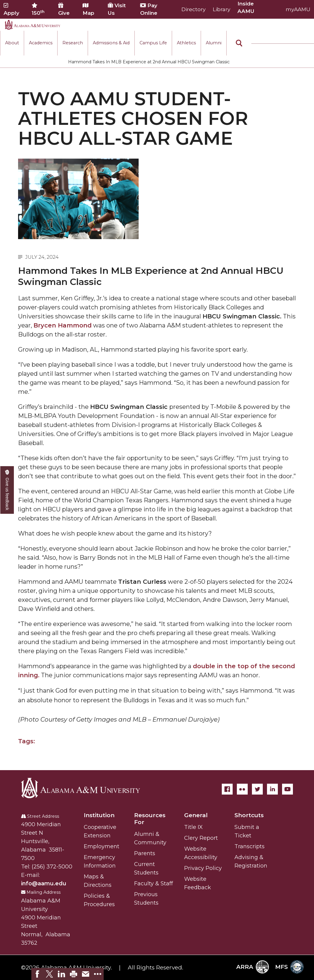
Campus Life (153, 43)
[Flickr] (242, 789)
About (12, 43)
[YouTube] (287, 789)
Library (221, 9)
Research (73, 43)
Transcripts (250, 846)
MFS (289, 967)
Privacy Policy (203, 868)
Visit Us (117, 9)
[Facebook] (227, 789)
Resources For (150, 819)
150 (38, 9)
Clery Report (201, 838)
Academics (41, 43)
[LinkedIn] (272, 789)
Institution (99, 815)
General (196, 815)
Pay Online (149, 9)
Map (88, 9)
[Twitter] (257, 789)
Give (64, 9)
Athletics (186, 43)
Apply (11, 9)
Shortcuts (249, 815)
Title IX (193, 827)
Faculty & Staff (154, 884)
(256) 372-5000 (52, 867)
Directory (193, 9)
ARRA (253, 967)
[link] (37, 974)
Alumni (214, 43)
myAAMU (298, 9)
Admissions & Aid (111, 43)
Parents (145, 853)
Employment (102, 846)
